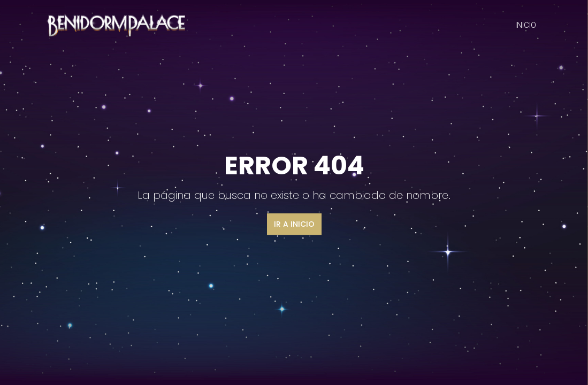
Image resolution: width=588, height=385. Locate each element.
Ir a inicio (294, 224)
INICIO (526, 25)
